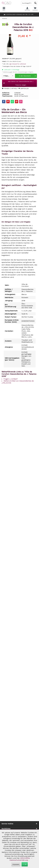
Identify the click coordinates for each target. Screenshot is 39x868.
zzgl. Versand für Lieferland (18, 64)
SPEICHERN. (25, 858)
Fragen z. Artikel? (10, 89)
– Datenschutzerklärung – (21, 859)
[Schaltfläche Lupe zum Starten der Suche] (35, 3)
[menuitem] (35, 9)
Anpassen (16, 864)
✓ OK (25, 864)
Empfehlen (24, 89)
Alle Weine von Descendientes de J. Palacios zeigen (18, 83)
